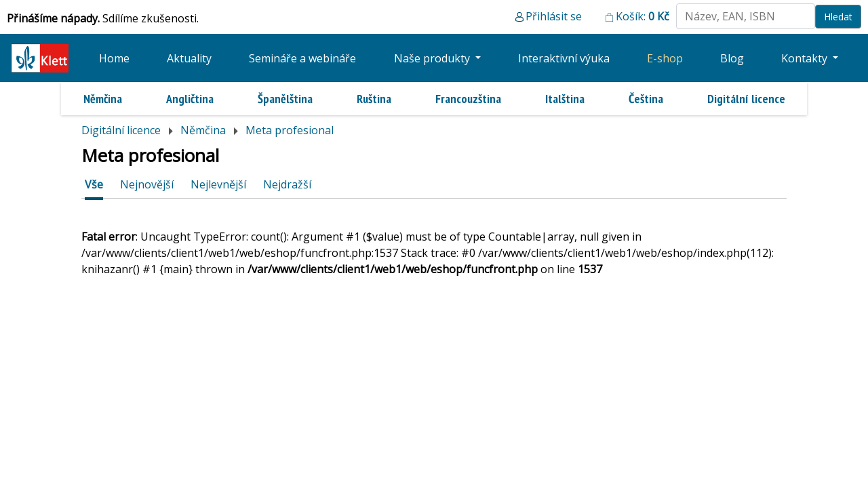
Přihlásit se (554, 16)
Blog (732, 58)
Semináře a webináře (302, 58)
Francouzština (468, 99)
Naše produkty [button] (433, 58)
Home (114, 58)
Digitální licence (746, 99)
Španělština (285, 99)
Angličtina (190, 99)
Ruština (374, 99)
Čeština (646, 99)
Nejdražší (287, 184)
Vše (94, 184)
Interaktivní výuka (564, 58)
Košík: (643, 16)
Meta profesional (290, 130)
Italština (565, 99)
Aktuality (189, 58)
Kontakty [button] (806, 58)
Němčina (103, 99)
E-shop (665, 58)
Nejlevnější (218, 184)
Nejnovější (147, 184)
